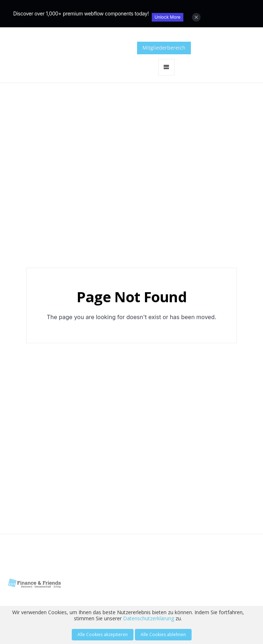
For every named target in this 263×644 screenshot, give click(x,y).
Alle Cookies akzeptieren (103, 634)
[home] (94, 59)
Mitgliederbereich (164, 48)
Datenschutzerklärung (149, 618)
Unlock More (168, 17)
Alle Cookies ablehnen (163, 634)
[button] (166, 67)
